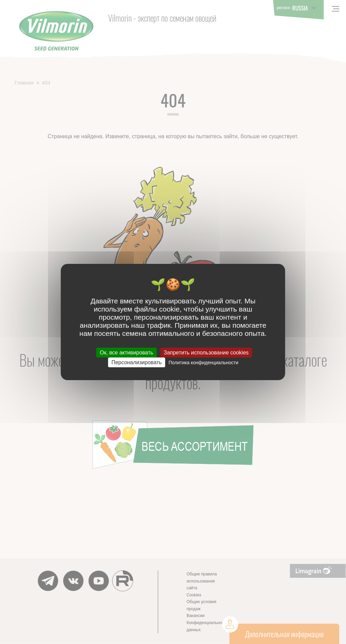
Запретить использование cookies (206, 353)
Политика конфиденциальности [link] (204, 363)
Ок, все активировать (126, 353)
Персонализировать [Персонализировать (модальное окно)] (137, 362)
